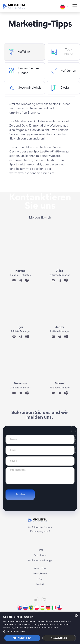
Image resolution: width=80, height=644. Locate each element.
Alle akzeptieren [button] (22, 638)
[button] (65, 6)
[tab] (24, 52)
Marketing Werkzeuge (40, 561)
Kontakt (40, 584)
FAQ (40, 579)
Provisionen (40, 555)
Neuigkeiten (40, 574)
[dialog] (40, 628)
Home (40, 550)
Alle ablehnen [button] (59, 638)
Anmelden (40, 568)
